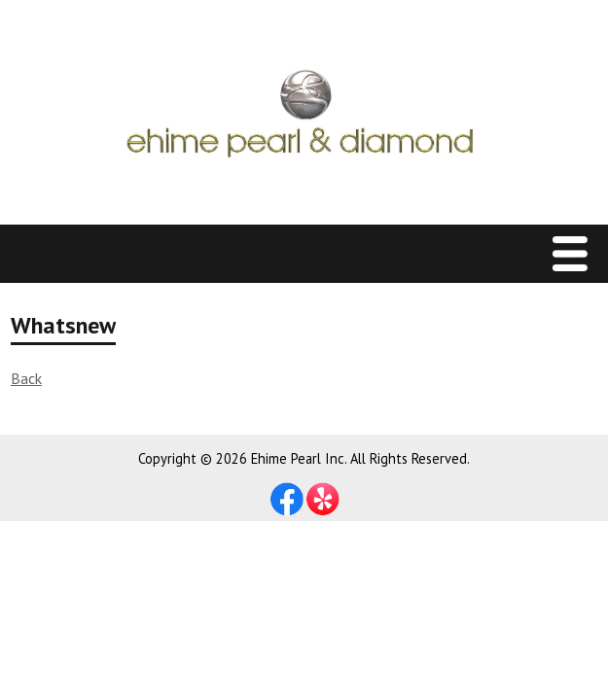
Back (26, 378)
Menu (575, 254)
